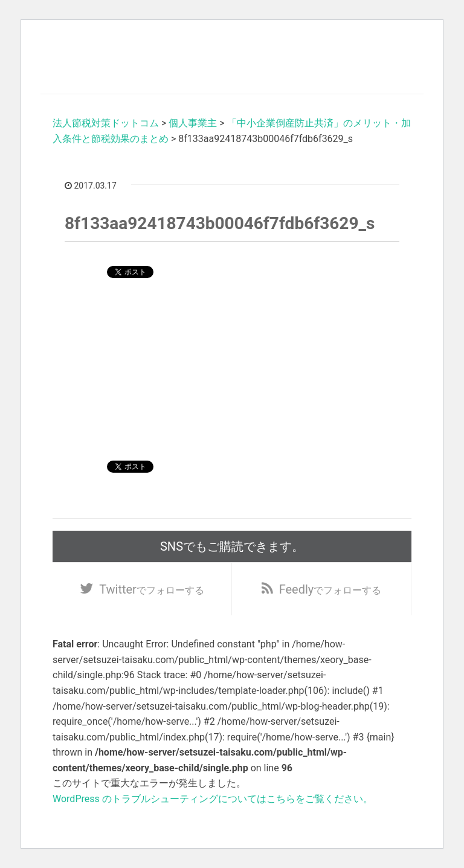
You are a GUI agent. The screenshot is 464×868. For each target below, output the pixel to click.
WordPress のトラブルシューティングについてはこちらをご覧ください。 (213, 799)
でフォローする (152, 589)
